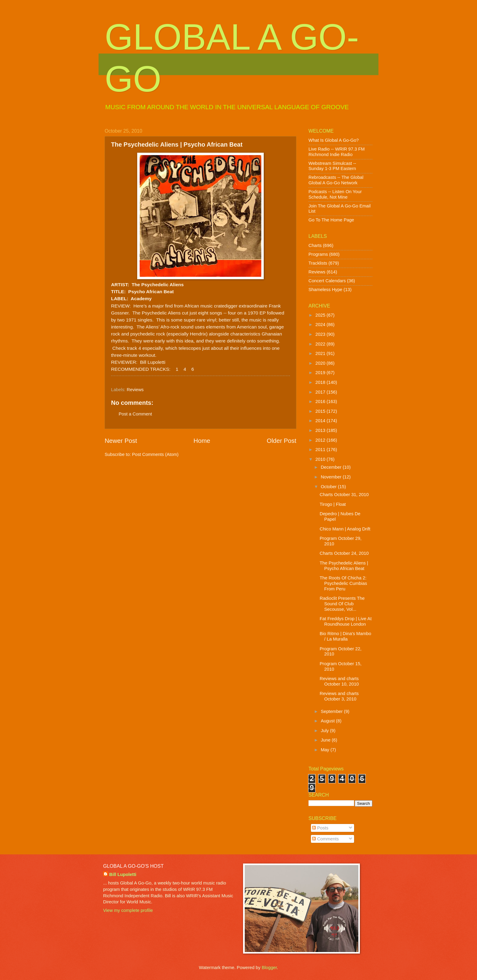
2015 (321, 411)
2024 (321, 325)
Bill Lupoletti (123, 874)
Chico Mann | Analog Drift (345, 529)
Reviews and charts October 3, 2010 (339, 696)
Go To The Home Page (331, 220)
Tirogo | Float (333, 504)
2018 (321, 382)
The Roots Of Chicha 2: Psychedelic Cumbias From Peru (343, 583)
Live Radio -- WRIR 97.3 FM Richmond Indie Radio (337, 152)
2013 (321, 430)
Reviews (135, 390)
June (326, 740)
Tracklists (318, 263)
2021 (321, 353)
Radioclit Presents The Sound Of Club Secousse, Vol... (342, 604)
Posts (320, 828)
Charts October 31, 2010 (344, 495)
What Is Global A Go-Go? (334, 140)
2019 (321, 373)
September (332, 711)
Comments (325, 839)
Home (202, 441)
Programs (318, 254)
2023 (321, 334)
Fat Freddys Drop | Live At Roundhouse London (346, 621)
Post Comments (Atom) (155, 454)
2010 (321, 459)
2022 (321, 344)
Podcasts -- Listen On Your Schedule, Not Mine (335, 194)
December (332, 467)
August (328, 721)
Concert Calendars (327, 281)
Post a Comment (135, 414)
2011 (321, 450)
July (325, 731)
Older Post (282, 441)
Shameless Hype (325, 290)
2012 (321, 440)
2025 (321, 315)
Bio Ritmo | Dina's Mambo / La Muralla (345, 636)
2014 (321, 421)
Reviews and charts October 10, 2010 (339, 681)
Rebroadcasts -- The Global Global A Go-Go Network (336, 180)
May (326, 750)
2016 (321, 401)
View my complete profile (128, 910)
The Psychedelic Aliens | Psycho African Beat (344, 566)
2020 (321, 363)
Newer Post (121, 441)
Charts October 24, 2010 (344, 553)
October (329, 487)
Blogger (269, 968)
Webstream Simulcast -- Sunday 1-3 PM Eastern (332, 166)
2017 (321, 392)
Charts (315, 245)
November (332, 477)
